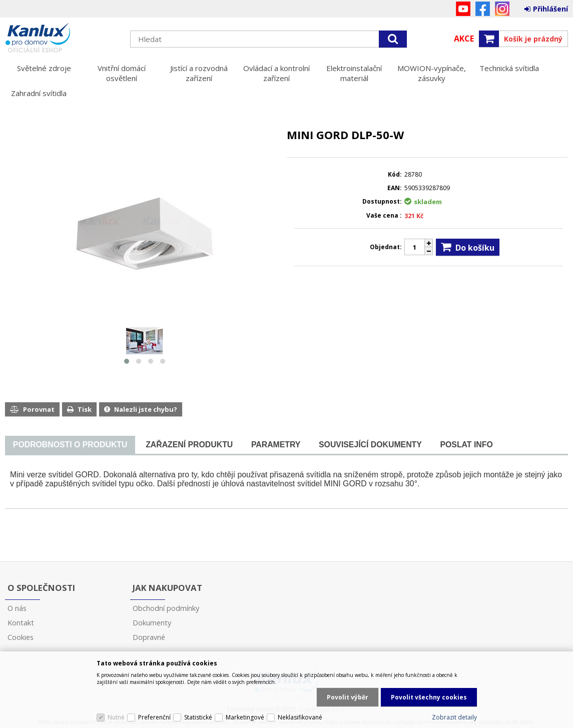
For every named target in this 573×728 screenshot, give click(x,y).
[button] (127, 361)
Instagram (502, 9)
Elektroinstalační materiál (354, 73)
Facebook (483, 9)
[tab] (70, 445)
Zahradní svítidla (39, 93)
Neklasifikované (300, 717)
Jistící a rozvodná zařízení (199, 73)
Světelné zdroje (44, 68)
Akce (464, 39)
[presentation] (70, 445)
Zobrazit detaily (454, 717)
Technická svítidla (509, 68)
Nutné (116, 717)
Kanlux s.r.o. (63, 39)
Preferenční (154, 717)
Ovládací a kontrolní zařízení (276, 73)
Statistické (198, 717)
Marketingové (245, 717)
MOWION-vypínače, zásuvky (432, 73)
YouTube (463, 9)
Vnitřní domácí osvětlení (122, 73)
